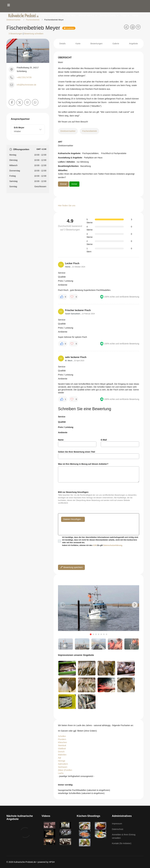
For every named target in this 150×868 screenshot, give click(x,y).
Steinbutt (62, 745)
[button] (135, 605)
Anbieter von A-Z (86, 15)
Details (62, 44)
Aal (59, 758)
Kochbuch (46, 26)
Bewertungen (96, 44)
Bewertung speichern (71, 567)
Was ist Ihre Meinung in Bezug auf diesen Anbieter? (83, 464)
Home (44, 15)
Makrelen (62, 755)
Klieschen (62, 742)
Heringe (62, 761)
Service (62, 417)
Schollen (62, 736)
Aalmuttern (63, 764)
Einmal (63, 184)
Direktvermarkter (68, 131)
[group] (99, 608)
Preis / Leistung (66, 427)
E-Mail (104, 440)
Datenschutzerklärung (113, 545)
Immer (74, 184)
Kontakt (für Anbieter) (67, 26)
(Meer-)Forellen (65, 770)
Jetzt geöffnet (56, 15)
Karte (78, 44)
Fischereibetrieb (90, 131)
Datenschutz (118, 829)
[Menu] (9, 5)
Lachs (61, 773)
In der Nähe (70, 15)
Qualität (62, 422)
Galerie (116, 44)
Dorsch (61, 752)
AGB (95, 545)
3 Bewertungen (16, 34)
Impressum (117, 824)
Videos (135, 15)
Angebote (133, 44)
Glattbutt (62, 749)
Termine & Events (108, 15)
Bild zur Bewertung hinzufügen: (73, 492)
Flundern (62, 739)
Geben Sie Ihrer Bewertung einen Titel (77, 452)
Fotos (124, 15)
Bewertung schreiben (34, 34)
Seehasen (63, 767)
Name (61, 440)
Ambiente (63, 432)
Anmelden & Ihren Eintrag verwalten (124, 836)
